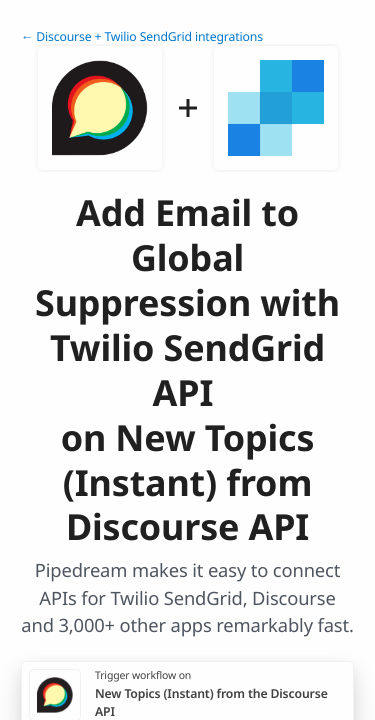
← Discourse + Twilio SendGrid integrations (142, 36)
